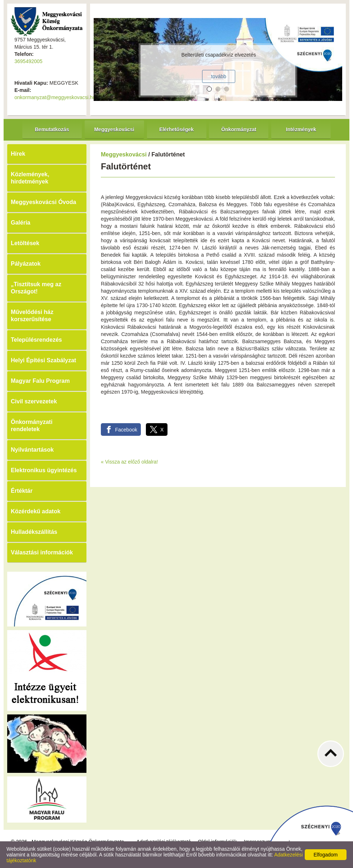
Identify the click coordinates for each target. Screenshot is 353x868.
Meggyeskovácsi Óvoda (43, 202)
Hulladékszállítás (34, 532)
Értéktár (22, 491)
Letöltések (25, 243)
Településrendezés (36, 340)
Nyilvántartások (32, 450)
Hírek (18, 154)
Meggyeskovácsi (124, 154)
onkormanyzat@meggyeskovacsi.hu (55, 97)
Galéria (21, 223)
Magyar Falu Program (40, 381)
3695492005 (28, 61)
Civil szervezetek (34, 401)
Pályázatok (26, 264)
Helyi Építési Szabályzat (43, 360)
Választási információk (42, 552)
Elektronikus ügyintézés (44, 470)
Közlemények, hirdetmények (30, 178)
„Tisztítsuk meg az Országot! (36, 288)
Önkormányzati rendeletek (32, 426)
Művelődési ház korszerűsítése (32, 316)
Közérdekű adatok (36, 511)
